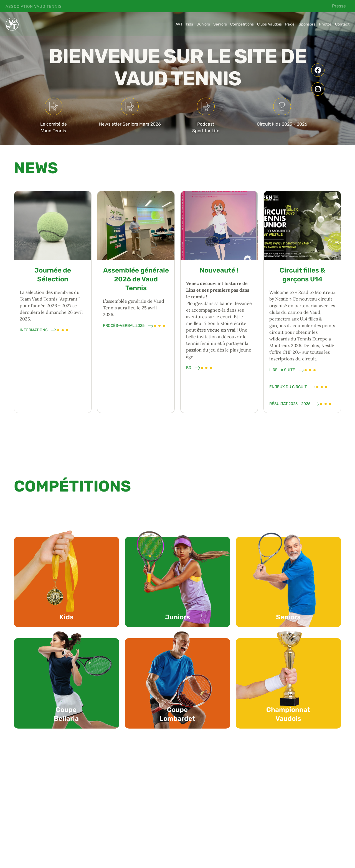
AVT (179, 24)
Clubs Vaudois (269, 24)
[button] (78, 826)
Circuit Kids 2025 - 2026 (282, 124)
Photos (325, 24)
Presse (339, 6)
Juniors (203, 24)
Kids (189, 24)
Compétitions (242, 24)
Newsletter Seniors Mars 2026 (130, 124)
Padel (290, 24)
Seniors (220, 24)
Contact (342, 24)
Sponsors (307, 24)
